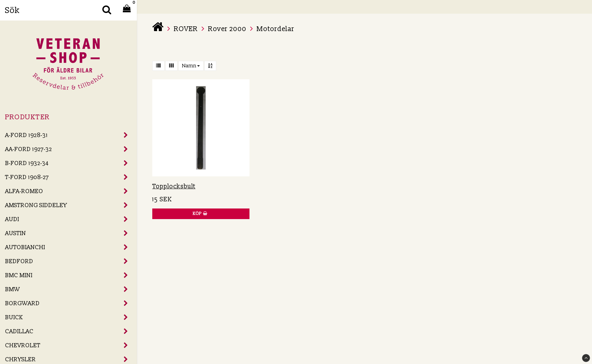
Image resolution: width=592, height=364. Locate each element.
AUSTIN (16, 233)
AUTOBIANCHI (25, 247)
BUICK (14, 317)
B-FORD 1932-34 (27, 163)
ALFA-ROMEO (24, 191)
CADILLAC (19, 331)
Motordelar (275, 29)
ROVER (186, 29)
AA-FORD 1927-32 (29, 149)
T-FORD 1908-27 (27, 177)
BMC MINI (19, 275)
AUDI (12, 219)
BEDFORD (19, 261)
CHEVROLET (23, 345)
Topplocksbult (174, 186)
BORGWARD (22, 303)
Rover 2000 (227, 29)
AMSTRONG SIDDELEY (36, 205)
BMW (12, 289)
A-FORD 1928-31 (27, 135)
